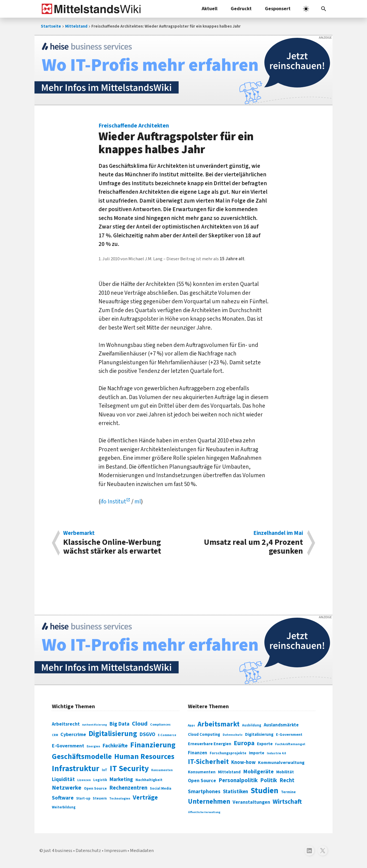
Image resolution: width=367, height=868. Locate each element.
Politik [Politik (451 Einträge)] (269, 780)
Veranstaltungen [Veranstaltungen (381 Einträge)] (251, 802)
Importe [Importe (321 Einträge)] (257, 753)
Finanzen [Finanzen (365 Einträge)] (198, 753)
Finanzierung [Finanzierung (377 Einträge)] (153, 745)
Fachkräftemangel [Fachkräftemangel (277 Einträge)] (290, 744)
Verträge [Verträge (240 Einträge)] (145, 797)
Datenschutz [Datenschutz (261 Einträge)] (233, 735)
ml (138, 501)
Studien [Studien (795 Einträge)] (264, 791)
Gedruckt (241, 9)
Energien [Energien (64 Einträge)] (93, 746)
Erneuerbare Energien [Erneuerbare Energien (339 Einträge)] (210, 744)
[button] (324, 9)
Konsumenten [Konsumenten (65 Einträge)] (162, 770)
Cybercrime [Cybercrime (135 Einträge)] (73, 734)
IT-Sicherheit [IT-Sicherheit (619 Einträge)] (208, 762)
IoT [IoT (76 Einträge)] (105, 770)
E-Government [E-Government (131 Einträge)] (68, 746)
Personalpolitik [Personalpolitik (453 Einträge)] (238, 780)
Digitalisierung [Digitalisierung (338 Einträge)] (113, 734)
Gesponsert (278, 9)
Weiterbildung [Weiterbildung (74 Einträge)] (64, 807)
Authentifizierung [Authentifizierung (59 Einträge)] (95, 725)
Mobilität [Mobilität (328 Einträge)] (285, 772)
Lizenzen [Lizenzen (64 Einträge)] (84, 780)
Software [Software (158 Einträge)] (63, 798)
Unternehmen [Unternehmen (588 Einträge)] (209, 802)
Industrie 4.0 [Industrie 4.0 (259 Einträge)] (276, 753)
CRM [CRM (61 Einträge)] (55, 735)
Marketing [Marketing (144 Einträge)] (121, 780)
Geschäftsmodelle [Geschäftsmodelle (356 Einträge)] (82, 757)
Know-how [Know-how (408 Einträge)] (243, 762)
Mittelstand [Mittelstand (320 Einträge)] (229, 772)
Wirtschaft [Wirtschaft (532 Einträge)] (287, 802)
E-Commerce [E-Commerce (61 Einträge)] (167, 735)
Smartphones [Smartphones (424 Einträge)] (204, 792)
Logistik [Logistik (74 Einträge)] (100, 780)
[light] (306, 9)
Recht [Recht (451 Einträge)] (287, 780)
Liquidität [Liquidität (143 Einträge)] (63, 780)
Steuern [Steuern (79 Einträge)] (100, 798)
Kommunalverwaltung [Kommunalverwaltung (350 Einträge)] (281, 763)
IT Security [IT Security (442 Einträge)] (129, 769)
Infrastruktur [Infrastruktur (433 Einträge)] (76, 769)
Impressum (115, 851)
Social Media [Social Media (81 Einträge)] (161, 788)
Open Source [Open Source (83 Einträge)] (95, 788)
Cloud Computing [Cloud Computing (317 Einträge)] (204, 735)
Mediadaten (142, 851)
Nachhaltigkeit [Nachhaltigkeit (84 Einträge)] (149, 780)
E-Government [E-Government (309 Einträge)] (289, 735)
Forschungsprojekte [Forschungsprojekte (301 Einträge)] (228, 753)
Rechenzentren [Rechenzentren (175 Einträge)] (128, 788)
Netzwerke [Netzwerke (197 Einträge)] (67, 788)
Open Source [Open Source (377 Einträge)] (202, 781)
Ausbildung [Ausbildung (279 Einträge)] (252, 725)
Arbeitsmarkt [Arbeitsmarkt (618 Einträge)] (219, 724)
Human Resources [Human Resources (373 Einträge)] (144, 757)
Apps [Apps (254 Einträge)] (192, 725)
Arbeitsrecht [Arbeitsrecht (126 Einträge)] (66, 724)
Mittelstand (76, 26)
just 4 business (58, 851)
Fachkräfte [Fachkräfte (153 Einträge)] (115, 746)
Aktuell (210, 9)
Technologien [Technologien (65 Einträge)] (120, 799)
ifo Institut (113, 501)
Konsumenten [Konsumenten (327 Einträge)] (202, 772)
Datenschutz (88, 851)
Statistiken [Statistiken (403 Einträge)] (236, 792)
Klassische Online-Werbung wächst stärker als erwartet (120, 543)
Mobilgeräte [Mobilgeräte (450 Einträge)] (258, 772)
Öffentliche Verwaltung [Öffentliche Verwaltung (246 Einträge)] (204, 812)
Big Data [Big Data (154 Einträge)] (119, 724)
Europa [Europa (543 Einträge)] (244, 743)
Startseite (51, 26)
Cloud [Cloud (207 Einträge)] (140, 724)
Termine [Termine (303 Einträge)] (288, 792)
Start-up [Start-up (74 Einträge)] (83, 798)
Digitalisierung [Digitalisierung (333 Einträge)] (259, 734)
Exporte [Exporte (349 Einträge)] (265, 744)
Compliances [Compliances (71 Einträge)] (160, 724)
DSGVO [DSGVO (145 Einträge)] (147, 735)
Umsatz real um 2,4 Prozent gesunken (246, 543)
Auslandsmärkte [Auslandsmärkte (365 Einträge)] (281, 725)
